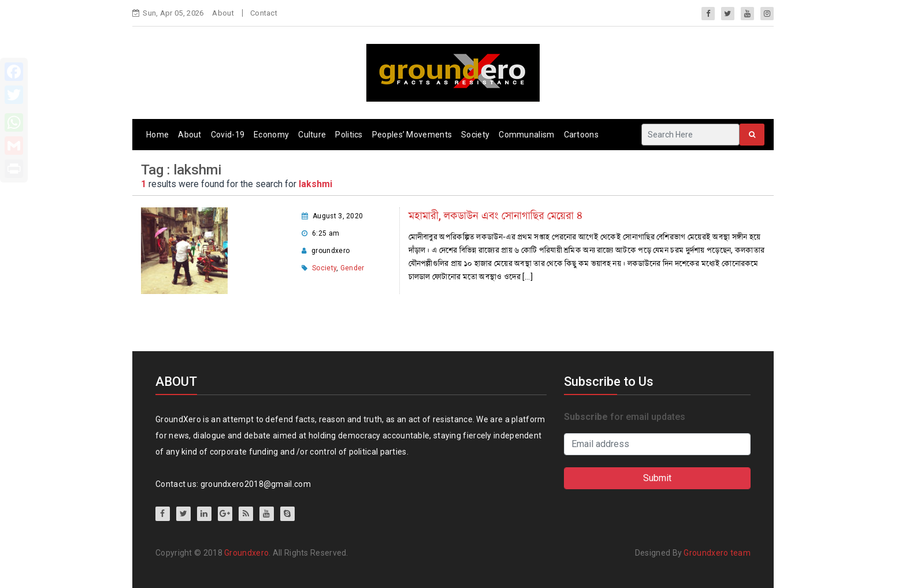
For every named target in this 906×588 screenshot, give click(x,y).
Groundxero (246, 553)
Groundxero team (717, 553)
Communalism (526, 135)
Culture (312, 135)
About (223, 13)
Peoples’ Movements (412, 135)
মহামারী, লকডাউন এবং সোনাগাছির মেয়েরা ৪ (495, 216)
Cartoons (581, 135)
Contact (264, 13)
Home (157, 135)
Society (475, 135)
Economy (271, 135)
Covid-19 (228, 135)
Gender (352, 268)
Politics (349, 135)
